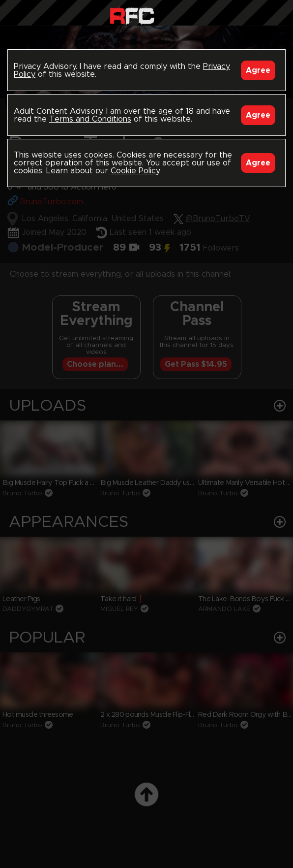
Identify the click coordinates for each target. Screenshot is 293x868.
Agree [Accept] (258, 70)
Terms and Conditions (90, 119)
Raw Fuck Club (132, 15)
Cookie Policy (135, 171)
